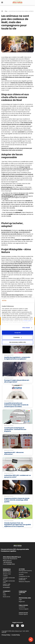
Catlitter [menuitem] (5, 576)
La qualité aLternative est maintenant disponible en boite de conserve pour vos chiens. (16, 405)
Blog (6, 11)
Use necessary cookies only (17, 342)
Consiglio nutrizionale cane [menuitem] (9, 582)
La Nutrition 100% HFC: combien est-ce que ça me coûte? (17, 476)
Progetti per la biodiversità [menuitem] (23, 579)
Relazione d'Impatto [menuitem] (24, 582)
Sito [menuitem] (20, 594)
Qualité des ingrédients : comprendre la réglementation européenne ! (17, 358)
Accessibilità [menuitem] (6, 587)
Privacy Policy (6, 635)
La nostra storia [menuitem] (23, 573)
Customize (18, 337)
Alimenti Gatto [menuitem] (7, 572)
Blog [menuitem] (4, 593)
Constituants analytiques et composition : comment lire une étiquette (15, 430)
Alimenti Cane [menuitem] (7, 574)
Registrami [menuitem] (22, 602)
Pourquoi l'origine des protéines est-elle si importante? (17, 381)
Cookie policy (28, 321)
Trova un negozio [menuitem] (24, 609)
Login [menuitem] (20, 600)
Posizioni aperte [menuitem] (23, 614)
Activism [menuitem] (21, 575)
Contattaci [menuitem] (22, 607)
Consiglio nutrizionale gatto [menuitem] (9, 578)
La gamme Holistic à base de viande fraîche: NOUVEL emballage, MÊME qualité (17, 500)
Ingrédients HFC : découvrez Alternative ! (14, 453)
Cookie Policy (16, 635)
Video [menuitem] (5, 595)
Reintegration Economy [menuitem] (25, 571)
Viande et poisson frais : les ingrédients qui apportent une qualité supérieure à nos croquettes (17, 525)
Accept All (17, 333)
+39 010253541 (7, 562)
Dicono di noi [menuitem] (7, 597)
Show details (26, 328)
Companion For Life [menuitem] (24, 576)
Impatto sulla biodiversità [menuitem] (7, 585)
